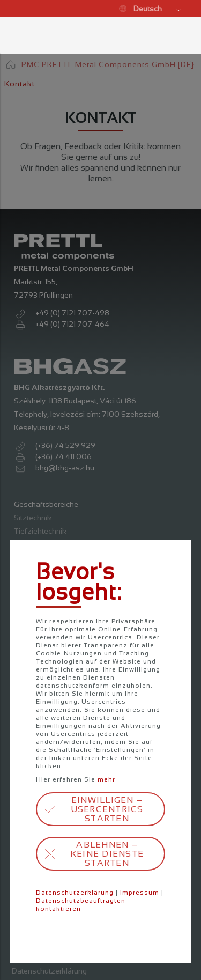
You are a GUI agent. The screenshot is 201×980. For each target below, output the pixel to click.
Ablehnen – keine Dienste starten (107, 854)
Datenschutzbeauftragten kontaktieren (81, 905)
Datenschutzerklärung (75, 893)
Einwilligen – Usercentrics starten (107, 809)
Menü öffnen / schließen (19, 35)
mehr (106, 779)
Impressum (140, 893)
